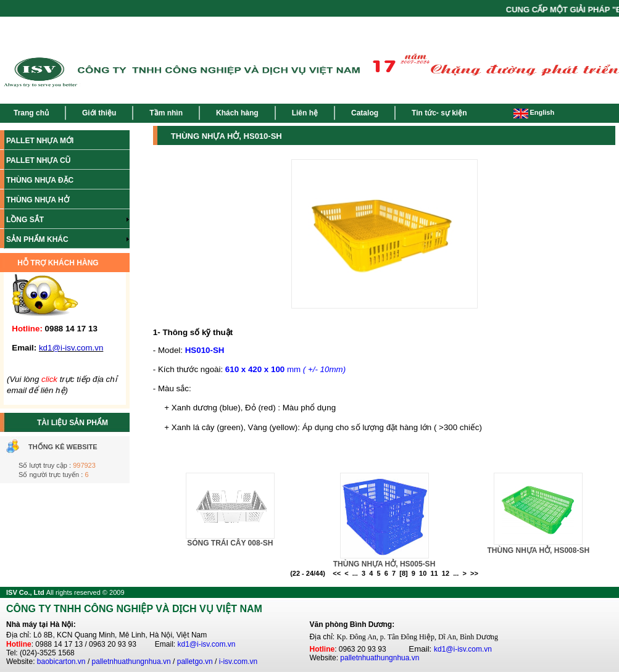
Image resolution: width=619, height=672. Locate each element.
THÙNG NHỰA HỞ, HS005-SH (384, 564)
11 (434, 573)
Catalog (365, 113)
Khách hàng (237, 113)
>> (474, 573)
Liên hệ (305, 113)
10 (423, 573)
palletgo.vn (195, 662)
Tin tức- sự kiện (439, 113)
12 (446, 573)
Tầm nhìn (166, 113)
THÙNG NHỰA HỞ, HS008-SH (539, 550)
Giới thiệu (99, 113)
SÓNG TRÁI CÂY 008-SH (230, 543)
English (534, 112)
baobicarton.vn (61, 662)
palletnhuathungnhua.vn (131, 662)
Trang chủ (31, 113)
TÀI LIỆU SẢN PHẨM (73, 423)
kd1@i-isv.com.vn (207, 644)
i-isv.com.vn (238, 662)
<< (337, 573)
